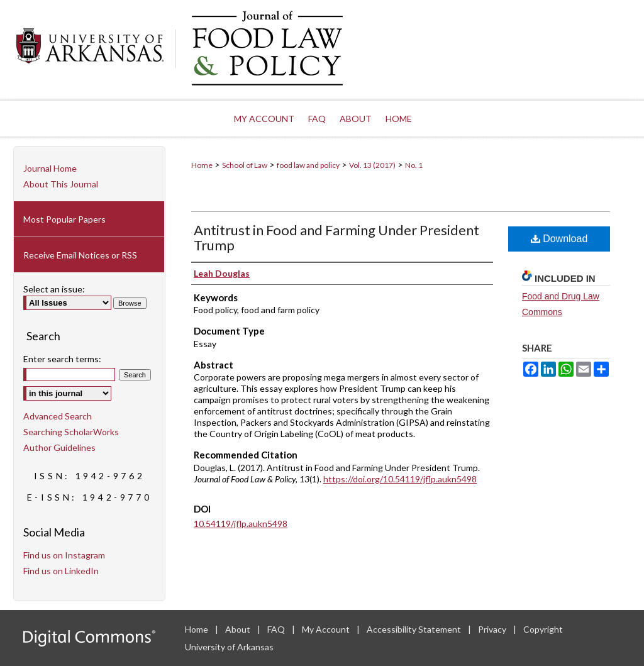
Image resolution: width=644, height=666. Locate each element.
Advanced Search (58, 416)
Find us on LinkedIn (61, 571)
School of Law (245, 165)
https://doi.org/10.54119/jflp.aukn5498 (400, 479)
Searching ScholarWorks (71, 432)
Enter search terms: (62, 359)
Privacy (493, 629)
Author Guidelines (59, 447)
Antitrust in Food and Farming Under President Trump (336, 237)
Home (202, 165)
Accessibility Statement (415, 629)
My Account (327, 629)
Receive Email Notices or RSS (80, 255)
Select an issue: (54, 289)
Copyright (543, 629)
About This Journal (61, 184)
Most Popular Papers (64, 219)
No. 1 (414, 165)
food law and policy (308, 165)
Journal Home (50, 168)
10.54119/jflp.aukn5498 (241, 524)
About (239, 629)
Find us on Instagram (64, 555)
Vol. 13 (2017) (372, 165)
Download (559, 239)
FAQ (277, 629)
